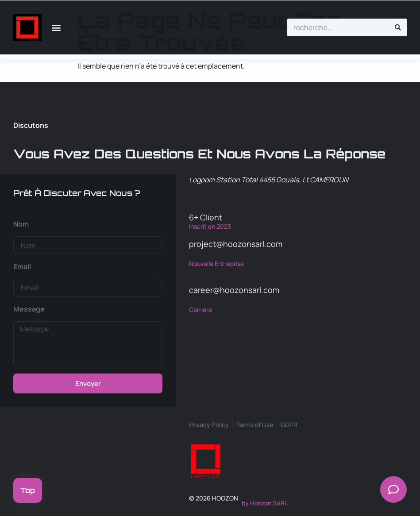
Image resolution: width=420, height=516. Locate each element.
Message (29, 309)
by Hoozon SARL (265, 503)
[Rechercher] (398, 27)
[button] (56, 27)
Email (22, 266)
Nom (21, 224)
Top (28, 490)
